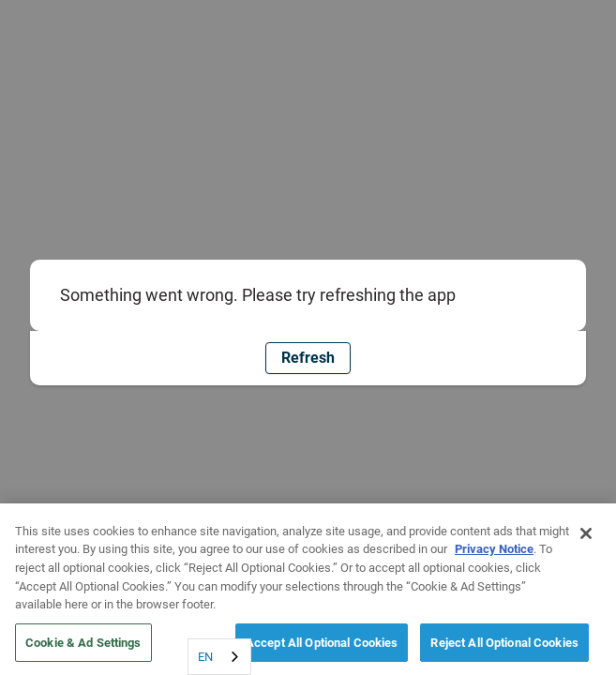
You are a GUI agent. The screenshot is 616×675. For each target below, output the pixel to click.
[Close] (586, 536)
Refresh (308, 358)
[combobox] (219, 657)
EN (205, 657)
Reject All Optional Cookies (504, 645)
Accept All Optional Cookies (322, 645)
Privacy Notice (494, 553)
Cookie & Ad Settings (83, 645)
